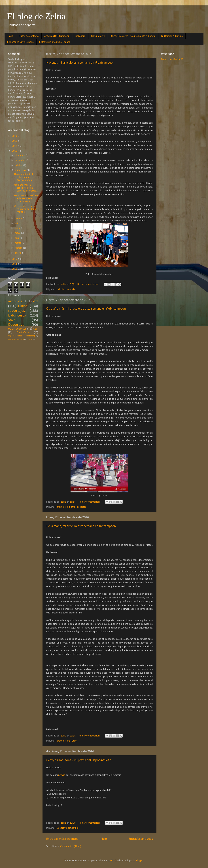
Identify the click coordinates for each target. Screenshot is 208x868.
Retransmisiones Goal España (55, 42)
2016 (15, 151)
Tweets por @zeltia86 (172, 59)
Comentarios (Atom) (71, 846)
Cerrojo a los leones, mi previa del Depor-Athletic (79, 760)
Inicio (11, 36)
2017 (15, 146)
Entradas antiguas (141, 839)
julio (17, 223)
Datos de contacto (29, 36)
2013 (15, 269)
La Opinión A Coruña (172, 36)
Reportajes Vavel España (20, 42)
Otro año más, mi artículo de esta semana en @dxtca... (26, 188)
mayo (18, 233)
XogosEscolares (15, 336)
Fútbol (74, 741)
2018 (15, 141)
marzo (18, 243)
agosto (19, 218)
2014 (15, 264)
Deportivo (62, 828)
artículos (61, 507)
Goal (36, 329)
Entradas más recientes (62, 839)
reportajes (17, 311)
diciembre (20, 155)
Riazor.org (80, 36)
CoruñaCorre (98, 36)
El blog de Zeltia (36, 16)
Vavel (12, 320)
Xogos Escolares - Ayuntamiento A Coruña (133, 36)
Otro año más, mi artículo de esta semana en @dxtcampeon (86, 309)
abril (17, 238)
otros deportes (69, 289)
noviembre (21, 160)
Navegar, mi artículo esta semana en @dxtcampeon (80, 63)
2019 (15, 136)
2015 (15, 259)
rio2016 (30, 339)
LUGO (111, 861)
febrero (19, 248)
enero (18, 253)
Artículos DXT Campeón (57, 36)
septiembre (21, 170)
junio (18, 228)
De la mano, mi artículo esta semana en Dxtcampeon (81, 526)
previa (62, 775)
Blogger (140, 861)
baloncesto (17, 316)
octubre (19, 165)
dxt (58, 289)
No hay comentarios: (88, 284)
